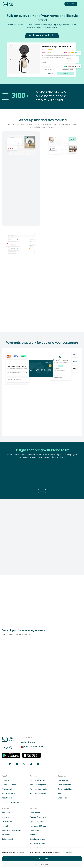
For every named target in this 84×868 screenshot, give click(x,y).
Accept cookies (42, 859)
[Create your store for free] (42, 36)
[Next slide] (38, 490)
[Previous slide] (46, 490)
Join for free (71, 4)
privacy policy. (67, 853)
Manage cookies (42, 865)
